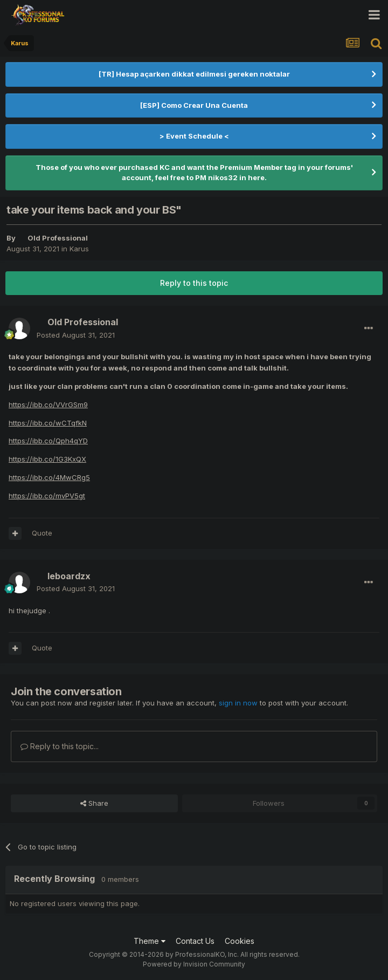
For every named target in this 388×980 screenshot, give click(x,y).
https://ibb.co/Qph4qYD (48, 441)
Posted (76, 335)
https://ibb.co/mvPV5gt (47, 496)
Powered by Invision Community (194, 964)
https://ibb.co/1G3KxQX (47, 459)
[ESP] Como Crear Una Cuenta (194, 105)
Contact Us (195, 941)
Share (94, 803)
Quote (42, 533)
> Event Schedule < (194, 136)
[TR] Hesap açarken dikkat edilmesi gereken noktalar (194, 74)
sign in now (238, 703)
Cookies (240, 941)
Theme (150, 941)
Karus (79, 249)
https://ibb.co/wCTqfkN (48, 423)
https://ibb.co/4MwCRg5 (49, 477)
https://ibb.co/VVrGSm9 (48, 405)
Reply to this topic (194, 283)
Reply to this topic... (60, 746)
